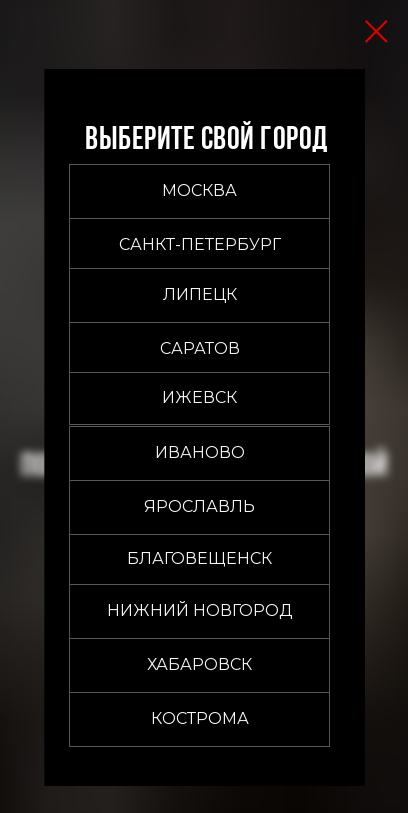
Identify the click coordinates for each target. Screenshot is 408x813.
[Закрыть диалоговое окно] (376, 31)
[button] (199, 191)
